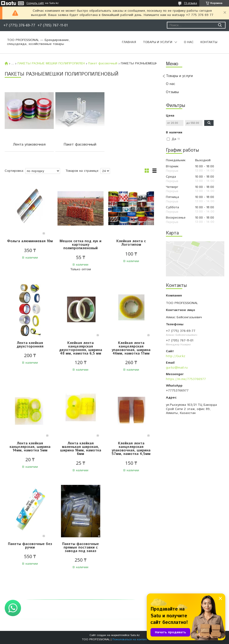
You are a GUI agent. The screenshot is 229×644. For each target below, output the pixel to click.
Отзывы (172, 92)
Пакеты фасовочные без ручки (30, 546)
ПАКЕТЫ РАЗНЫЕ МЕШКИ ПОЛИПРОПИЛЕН (51, 63)
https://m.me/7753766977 (186, 379)
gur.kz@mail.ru (177, 368)
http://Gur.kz (176, 356)
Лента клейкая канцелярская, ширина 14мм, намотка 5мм (30, 447)
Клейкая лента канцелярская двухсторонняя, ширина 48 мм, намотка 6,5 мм (81, 348)
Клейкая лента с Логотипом (131, 243)
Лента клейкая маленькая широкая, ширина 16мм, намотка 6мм (81, 449)
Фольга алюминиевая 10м (30, 241)
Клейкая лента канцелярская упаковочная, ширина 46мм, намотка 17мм (131, 348)
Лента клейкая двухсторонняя (30, 345)
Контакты (209, 42)
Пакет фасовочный (103, 63)
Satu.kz (135, 635)
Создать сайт (35, 3)
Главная (129, 42)
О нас (189, 42)
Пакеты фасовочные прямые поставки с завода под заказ (81, 547)
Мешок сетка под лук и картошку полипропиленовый (81, 245)
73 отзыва (190, 3)
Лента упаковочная (29, 145)
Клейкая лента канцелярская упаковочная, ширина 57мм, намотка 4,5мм (131, 449)
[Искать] (220, 25)
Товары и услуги (158, 42)
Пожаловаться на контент (130, 639)
